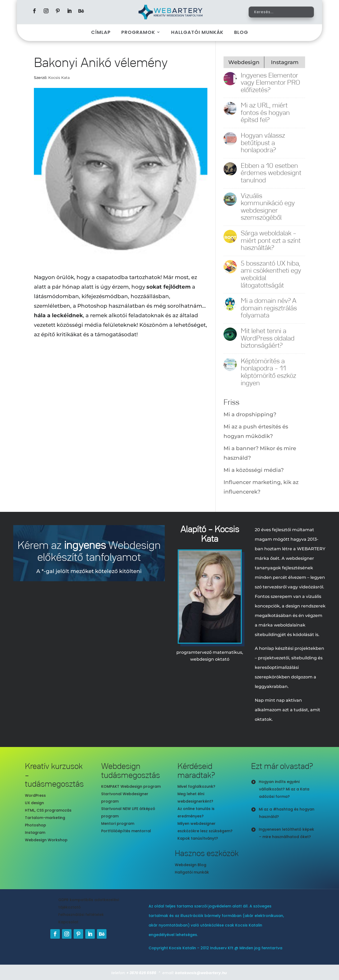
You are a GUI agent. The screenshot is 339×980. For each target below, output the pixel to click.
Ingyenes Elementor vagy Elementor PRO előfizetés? (270, 81)
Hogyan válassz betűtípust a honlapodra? (263, 141)
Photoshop (35, 824)
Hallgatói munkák (197, 32)
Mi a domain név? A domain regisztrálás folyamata (269, 307)
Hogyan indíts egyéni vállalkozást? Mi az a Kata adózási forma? (284, 787)
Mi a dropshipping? (250, 413)
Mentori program (118, 822)
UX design (34, 801)
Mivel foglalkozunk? (196, 785)
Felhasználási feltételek (81, 913)
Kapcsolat (68, 920)
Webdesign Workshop (46, 838)
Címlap (101, 32)
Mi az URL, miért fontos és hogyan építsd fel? (265, 111)
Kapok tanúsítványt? (198, 837)
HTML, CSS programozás (48, 809)
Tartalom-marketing (45, 816)
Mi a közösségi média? (254, 468)
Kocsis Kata (59, 76)
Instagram (35, 831)
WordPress (35, 794)
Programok (138, 32)
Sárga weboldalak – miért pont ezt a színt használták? (271, 239)
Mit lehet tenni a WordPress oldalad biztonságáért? (268, 337)
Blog (241, 32)
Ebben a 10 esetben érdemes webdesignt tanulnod (271, 172)
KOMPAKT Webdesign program (131, 785)
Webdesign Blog (191, 863)
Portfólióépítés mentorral (126, 830)
